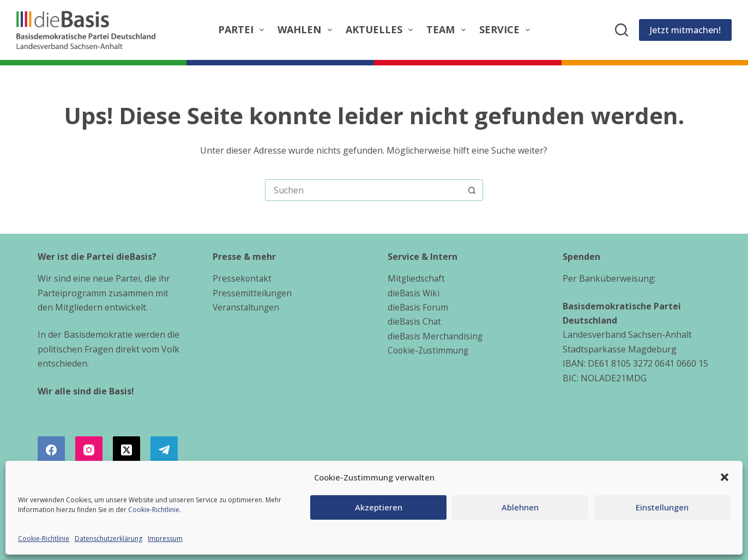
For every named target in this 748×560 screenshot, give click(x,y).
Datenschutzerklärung (108, 538)
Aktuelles (382, 30)
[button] (725, 477)
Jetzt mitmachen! (685, 30)
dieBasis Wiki (414, 293)
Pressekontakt (243, 278)
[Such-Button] (472, 190)
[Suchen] (622, 30)
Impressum (165, 538)
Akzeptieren (379, 507)
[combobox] (364, 190)
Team (448, 30)
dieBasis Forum (419, 307)
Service (507, 30)
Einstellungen (662, 507)
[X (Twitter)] (126, 450)
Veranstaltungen (247, 307)
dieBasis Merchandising (436, 336)
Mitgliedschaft (417, 278)
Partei (243, 30)
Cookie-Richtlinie (154, 510)
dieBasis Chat (415, 321)
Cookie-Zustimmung (430, 350)
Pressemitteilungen (253, 293)
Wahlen (307, 30)
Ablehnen (520, 507)
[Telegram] (164, 450)
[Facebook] (51, 450)
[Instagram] (89, 450)
